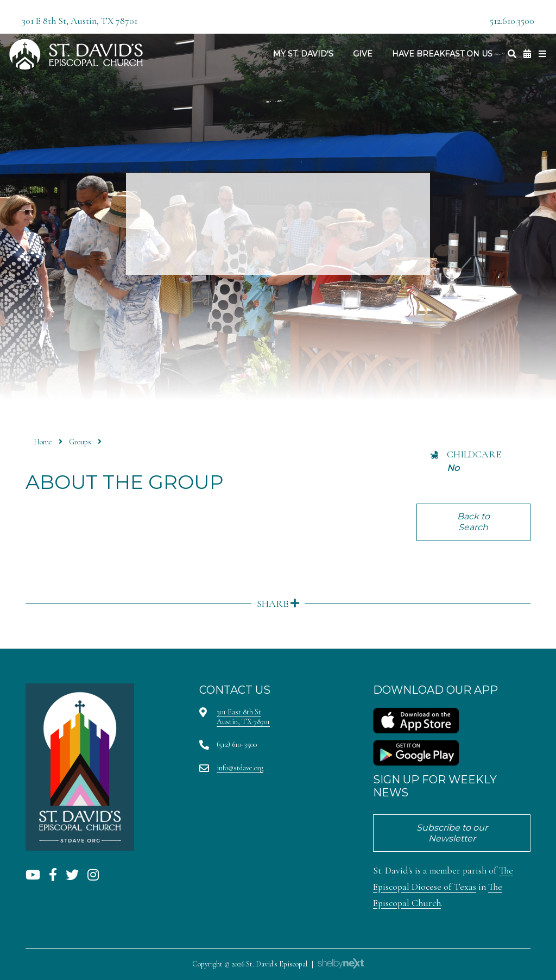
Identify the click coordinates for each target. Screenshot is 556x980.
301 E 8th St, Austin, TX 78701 (80, 21)
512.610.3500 (512, 21)
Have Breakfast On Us (442, 54)
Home (43, 442)
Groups (80, 442)
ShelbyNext (341, 964)
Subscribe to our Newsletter (452, 833)
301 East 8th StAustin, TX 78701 (243, 717)
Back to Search (473, 522)
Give (363, 54)
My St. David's (303, 54)
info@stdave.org (240, 768)
